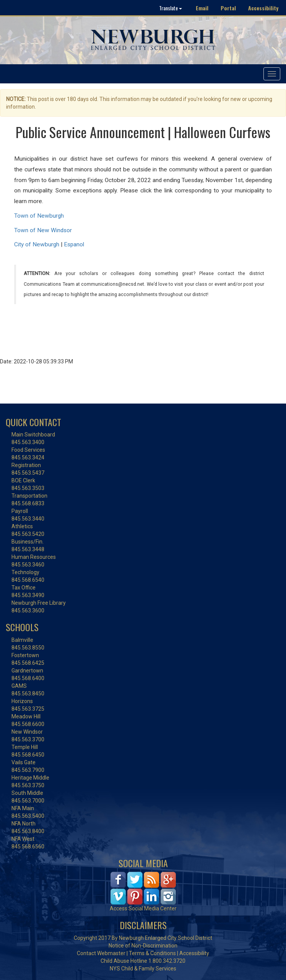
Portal (228, 8)
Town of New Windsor (43, 230)
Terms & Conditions (152, 953)
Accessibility (263, 8)
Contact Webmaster (101, 953)
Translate (171, 8)
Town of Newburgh (39, 216)
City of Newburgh (37, 244)
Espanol (74, 244)
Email (202, 8)
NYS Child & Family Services (143, 969)
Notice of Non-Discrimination (143, 946)
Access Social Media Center (143, 908)
